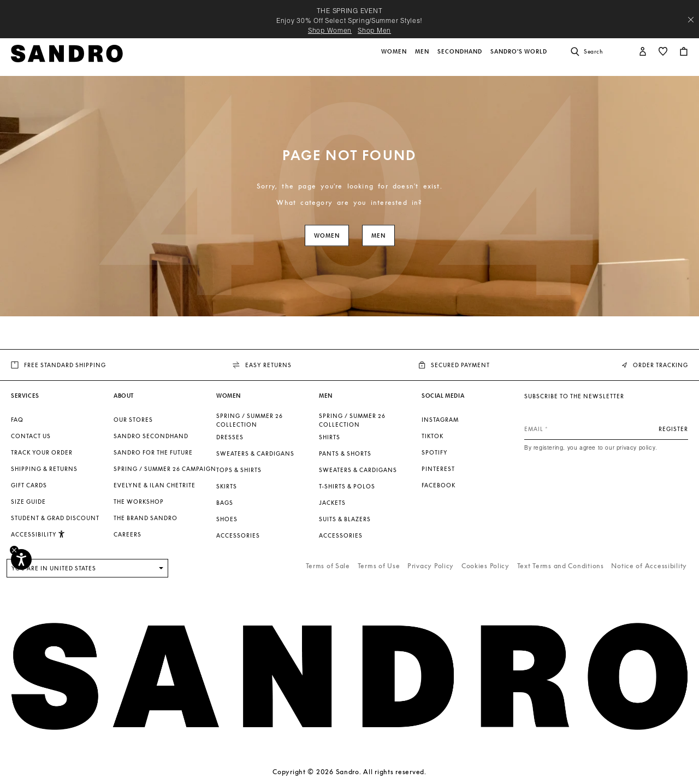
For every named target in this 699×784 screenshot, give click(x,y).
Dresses (230, 437)
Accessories (238, 535)
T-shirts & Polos (347, 486)
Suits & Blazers (345, 519)
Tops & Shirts (239, 470)
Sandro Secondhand (151, 436)
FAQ (17, 420)
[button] (395, 57)
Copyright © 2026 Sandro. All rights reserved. (349, 772)
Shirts (330, 437)
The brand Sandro (146, 518)
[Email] (606, 429)
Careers (128, 534)
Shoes (227, 519)
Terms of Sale (328, 566)
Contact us (31, 436)
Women (327, 236)
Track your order (42, 452)
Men (378, 236)
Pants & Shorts (345, 453)
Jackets (332, 503)
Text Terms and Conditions (561, 566)
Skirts (227, 486)
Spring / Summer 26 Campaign (165, 469)
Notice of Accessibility (649, 566)
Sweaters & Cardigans (255, 453)
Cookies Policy (485, 566)
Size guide (28, 502)
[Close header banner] (691, 20)
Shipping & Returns (44, 469)
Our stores (133, 420)
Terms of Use (379, 566)
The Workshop (139, 502)
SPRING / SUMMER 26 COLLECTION (250, 420)
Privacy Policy (431, 566)
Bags (225, 503)
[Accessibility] (21, 559)
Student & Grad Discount (55, 518)
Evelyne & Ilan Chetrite (155, 485)
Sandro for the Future (153, 452)
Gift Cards (29, 485)
